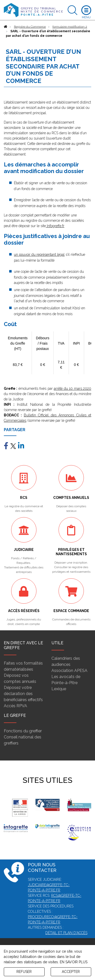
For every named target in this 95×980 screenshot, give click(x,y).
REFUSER (24, 972)
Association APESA (69, 671)
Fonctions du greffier (23, 731)
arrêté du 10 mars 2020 (72, 388)
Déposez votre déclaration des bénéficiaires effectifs (23, 694)
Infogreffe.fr (55, 226)
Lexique (59, 689)
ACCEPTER (71, 972)
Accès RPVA (15, 706)
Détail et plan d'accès (66, 933)
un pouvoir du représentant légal (39, 255)
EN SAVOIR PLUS (74, 962)
